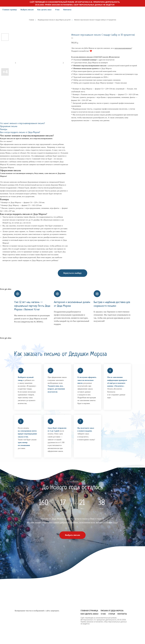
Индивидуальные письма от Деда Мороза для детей (54, 20)
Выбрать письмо (27, 10)
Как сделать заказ (44, 10)
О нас (57, 10)
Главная (32, 20)
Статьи (112, 614)
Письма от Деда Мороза (112, 611)
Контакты (67, 10)
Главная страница (10, 10)
